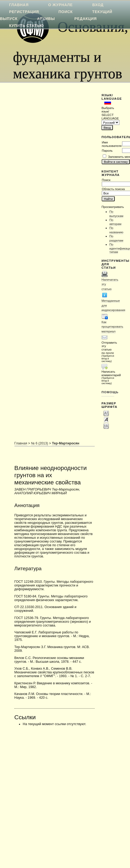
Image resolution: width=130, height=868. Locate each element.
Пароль (107, 150)
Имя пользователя (112, 144)
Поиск (66, 12)
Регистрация (24, 12)
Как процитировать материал (112, 327)
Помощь (108, 392)
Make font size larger (106, 426)
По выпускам (116, 214)
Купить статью (26, 26)
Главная (21, 443)
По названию (116, 230)
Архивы (46, 19)
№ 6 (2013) (40, 443)
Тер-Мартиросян (66, 443)
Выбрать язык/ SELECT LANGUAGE (108, 113)
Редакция (85, 19)
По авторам (115, 222)
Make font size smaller (106, 413)
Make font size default (106, 419)
